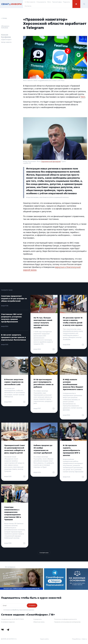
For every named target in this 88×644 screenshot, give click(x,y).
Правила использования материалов (67, 622)
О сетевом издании (8, 622)
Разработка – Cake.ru (80, 639)
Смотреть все (44, 553)
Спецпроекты (41, 2)
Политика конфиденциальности (65, 619)
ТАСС (83, 97)
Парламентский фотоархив (51, 161)
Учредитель (37, 619)
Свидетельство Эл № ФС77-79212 (12, 619)
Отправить (32, 605)
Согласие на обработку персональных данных (19, 610)
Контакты (28, 6)
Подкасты (66, 2)
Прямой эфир (57, 2)
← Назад (4, 18)
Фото (49, 2)
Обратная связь (39, 622)
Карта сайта (44, 639)
